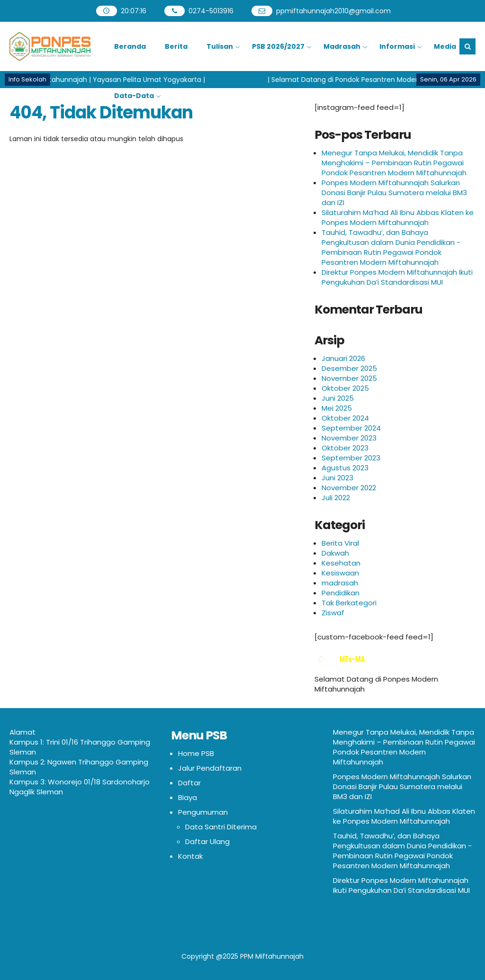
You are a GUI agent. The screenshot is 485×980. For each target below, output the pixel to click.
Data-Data (134, 96)
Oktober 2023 (345, 448)
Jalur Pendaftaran (210, 768)
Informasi (397, 46)
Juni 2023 (337, 478)
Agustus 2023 (345, 468)
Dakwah (335, 553)
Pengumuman (203, 812)
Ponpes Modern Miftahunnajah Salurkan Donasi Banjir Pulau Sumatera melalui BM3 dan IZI (394, 193)
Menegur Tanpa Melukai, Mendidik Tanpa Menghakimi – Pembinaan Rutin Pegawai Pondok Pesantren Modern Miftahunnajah (394, 163)
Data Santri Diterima (221, 827)
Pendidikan (341, 593)
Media (445, 46)
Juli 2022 (336, 498)
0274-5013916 (211, 11)
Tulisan (220, 46)
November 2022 (349, 488)
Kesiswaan (340, 573)
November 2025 (349, 378)
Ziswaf (333, 613)
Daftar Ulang (207, 841)
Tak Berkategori (349, 603)
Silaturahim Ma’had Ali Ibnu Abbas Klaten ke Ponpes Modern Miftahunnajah (398, 217)
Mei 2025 (337, 408)
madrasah (340, 583)
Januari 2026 (343, 358)
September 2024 (351, 428)
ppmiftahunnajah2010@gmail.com (333, 11)
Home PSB (196, 753)
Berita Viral (340, 543)
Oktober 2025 (345, 388)
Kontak (190, 856)
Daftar (189, 783)
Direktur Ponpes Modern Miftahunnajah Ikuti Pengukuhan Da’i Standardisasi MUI (397, 277)
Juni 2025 (338, 398)
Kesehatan (341, 563)
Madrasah (342, 46)
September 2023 (351, 458)
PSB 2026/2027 (278, 46)
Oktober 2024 (345, 418)
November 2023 (349, 438)
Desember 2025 (349, 368)
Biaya (188, 797)
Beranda (130, 46)
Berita (176, 46)
